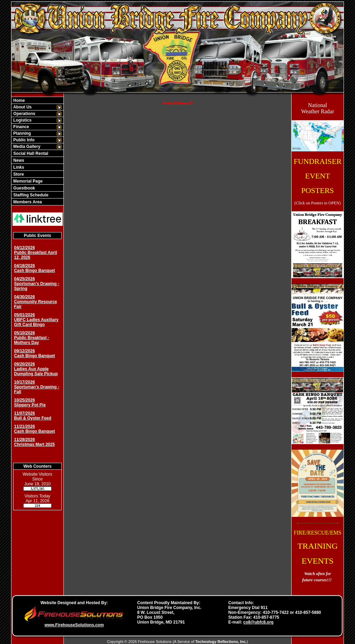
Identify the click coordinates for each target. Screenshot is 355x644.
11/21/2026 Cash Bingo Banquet (35, 429)
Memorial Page (27, 181)
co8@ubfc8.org (258, 622)
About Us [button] (22, 107)
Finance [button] (21, 127)
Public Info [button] (23, 140)
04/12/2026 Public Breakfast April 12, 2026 (36, 253)
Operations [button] (24, 114)
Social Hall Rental (30, 153)
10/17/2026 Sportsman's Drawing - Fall (37, 387)
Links (18, 167)
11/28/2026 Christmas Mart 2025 (34, 442)
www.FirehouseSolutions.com (74, 625)
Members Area (27, 202)
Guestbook (24, 188)
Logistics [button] (22, 120)
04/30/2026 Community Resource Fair (36, 302)
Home (19, 100)
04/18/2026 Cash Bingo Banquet (35, 268)
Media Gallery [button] (26, 147)
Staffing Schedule (30, 195)
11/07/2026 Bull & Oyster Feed (33, 416)
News (18, 160)
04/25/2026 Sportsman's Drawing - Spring (37, 284)
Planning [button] (21, 133)
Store (18, 174)
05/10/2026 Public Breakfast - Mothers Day (32, 338)
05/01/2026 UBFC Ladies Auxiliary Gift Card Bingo (36, 320)
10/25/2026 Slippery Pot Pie (30, 403)
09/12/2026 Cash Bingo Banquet (35, 353)
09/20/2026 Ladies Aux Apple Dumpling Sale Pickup (36, 369)
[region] (37, 151)
